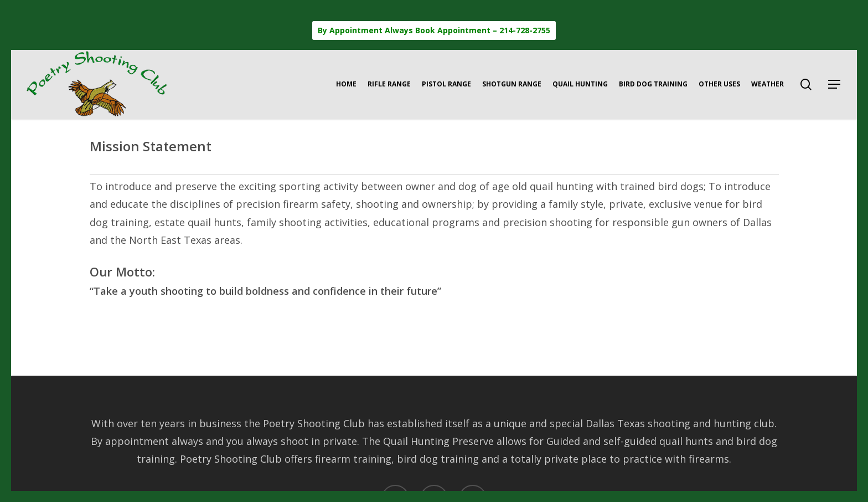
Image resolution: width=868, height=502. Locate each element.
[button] (835, 84)
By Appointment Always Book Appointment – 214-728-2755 (434, 30)
